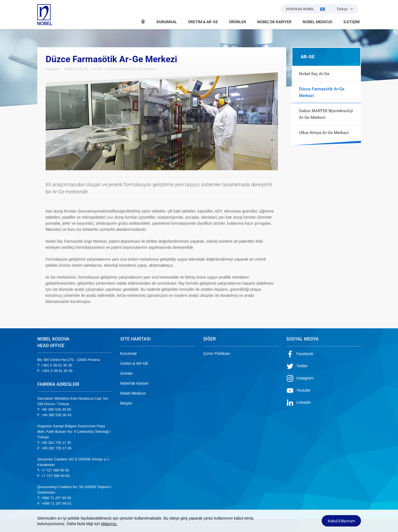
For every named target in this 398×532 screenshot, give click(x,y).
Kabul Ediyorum (341, 521)
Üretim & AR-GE (76, 69)
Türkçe (342, 9)
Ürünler (127, 373)
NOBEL (45, 15)
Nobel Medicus (133, 393)
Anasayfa (53, 69)
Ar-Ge (98, 69)
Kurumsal (128, 353)
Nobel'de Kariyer (135, 383)
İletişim (126, 403)
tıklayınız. (109, 524)
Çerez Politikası (217, 353)
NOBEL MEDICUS (318, 22)
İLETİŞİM (352, 22)
